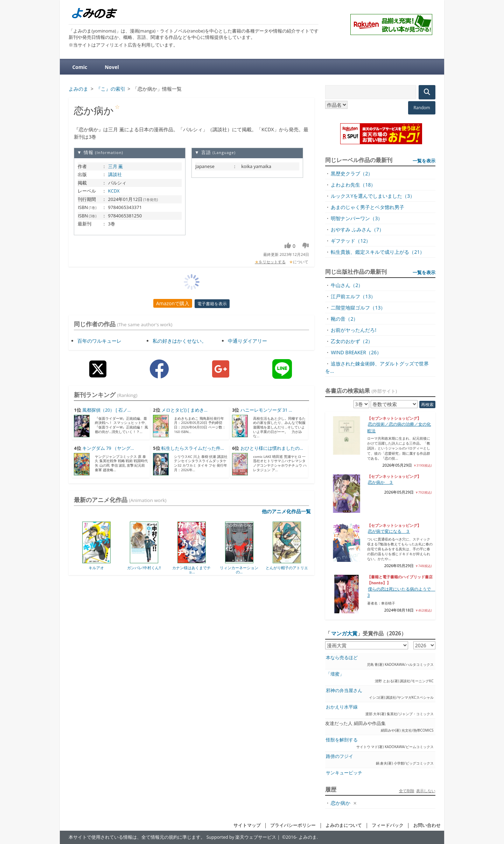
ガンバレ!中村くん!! (144, 568)
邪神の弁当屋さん (344, 690)
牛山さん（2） (347, 285)
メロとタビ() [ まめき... (184, 410)
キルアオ (96, 568)
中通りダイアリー (247, 341)
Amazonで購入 (173, 303)
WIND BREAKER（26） (356, 352)
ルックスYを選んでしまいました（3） (373, 196)
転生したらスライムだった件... (193, 448)
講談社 (115, 174)
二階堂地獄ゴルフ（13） (358, 308)
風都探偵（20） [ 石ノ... (107, 410)
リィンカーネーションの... (239, 570)
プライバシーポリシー (293, 825)
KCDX (114, 191)
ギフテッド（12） (351, 241)
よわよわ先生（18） (353, 185)
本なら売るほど (342, 658)
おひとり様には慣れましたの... (272, 448)
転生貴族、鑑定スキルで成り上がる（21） (378, 252)
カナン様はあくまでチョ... (191, 570)
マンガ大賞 (344, 633)
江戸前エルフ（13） (353, 296)
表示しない (426, 791)
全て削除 (407, 791)
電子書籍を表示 (212, 304)
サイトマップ (247, 825)
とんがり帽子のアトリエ (287, 568)
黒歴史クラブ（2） (352, 173)
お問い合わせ (427, 825)
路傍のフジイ (339, 756)
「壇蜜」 (335, 674)
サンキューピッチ (344, 773)
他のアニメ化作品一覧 (286, 511)
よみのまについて (344, 825)
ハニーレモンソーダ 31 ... (266, 410)
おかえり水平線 (342, 707)
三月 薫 (115, 166)
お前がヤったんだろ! (353, 330)
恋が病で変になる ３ (389, 531)
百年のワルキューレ (99, 341)
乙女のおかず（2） (352, 341)
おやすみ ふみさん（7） (357, 229)
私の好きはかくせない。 (180, 341)
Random (422, 108)
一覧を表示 (424, 161)
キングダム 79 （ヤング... (108, 448)
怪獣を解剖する (342, 740)
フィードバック (388, 825)
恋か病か (341, 803)
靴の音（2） (344, 319)
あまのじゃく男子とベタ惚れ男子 (367, 207)
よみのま (308, 837)
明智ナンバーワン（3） (357, 218)
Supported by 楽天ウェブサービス (241, 837)
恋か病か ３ (380, 482)
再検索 (427, 404)
